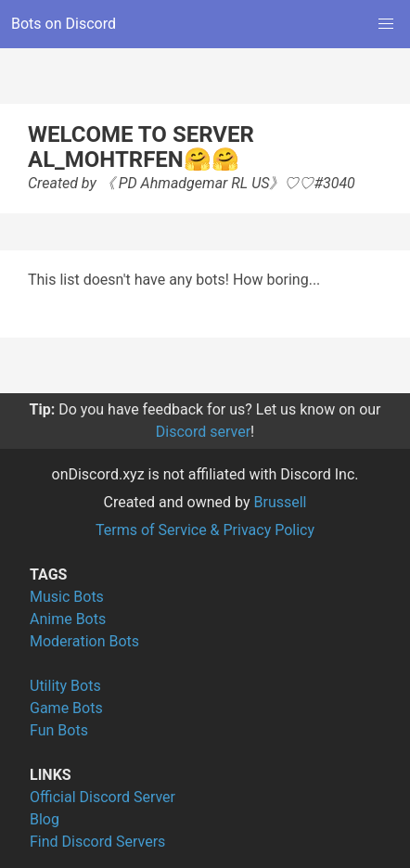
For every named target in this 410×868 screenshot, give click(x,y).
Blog (45, 819)
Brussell (281, 502)
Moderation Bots (84, 641)
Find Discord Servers (97, 842)
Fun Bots (59, 730)
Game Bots (66, 708)
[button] (386, 24)
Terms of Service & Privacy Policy (205, 530)
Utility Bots (65, 686)
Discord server (203, 432)
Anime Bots (68, 619)
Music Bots (67, 597)
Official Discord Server (102, 797)
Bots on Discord (64, 24)
